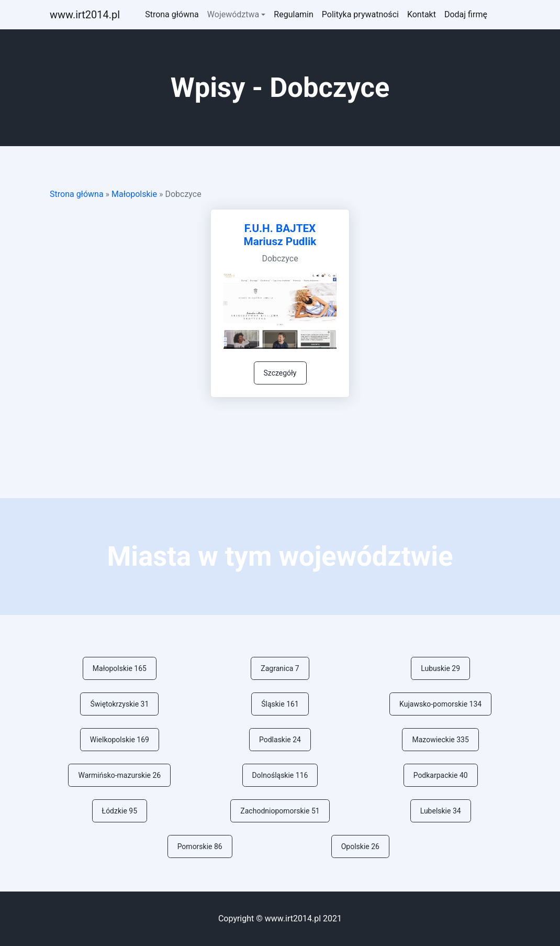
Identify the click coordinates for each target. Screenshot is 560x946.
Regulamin (294, 14)
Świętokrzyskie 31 (119, 704)
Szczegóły (280, 373)
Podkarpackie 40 (441, 775)
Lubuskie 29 (440, 668)
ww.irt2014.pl (85, 15)
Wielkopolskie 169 (120, 740)
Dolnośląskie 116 (280, 775)
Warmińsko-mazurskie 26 (119, 775)
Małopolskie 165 (120, 668)
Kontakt (422, 14)
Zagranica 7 (280, 668)
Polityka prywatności (360, 14)
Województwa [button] (233, 14)
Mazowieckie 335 (440, 740)
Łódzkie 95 (120, 811)
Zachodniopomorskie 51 (280, 811)
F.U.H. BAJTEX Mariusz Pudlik (280, 235)
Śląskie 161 (280, 704)
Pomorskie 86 (200, 846)
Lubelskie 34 (441, 811)
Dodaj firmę (466, 14)
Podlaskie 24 (280, 740)
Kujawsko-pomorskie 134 (440, 704)
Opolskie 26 (360, 846)
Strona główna (172, 14)
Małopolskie (134, 194)
